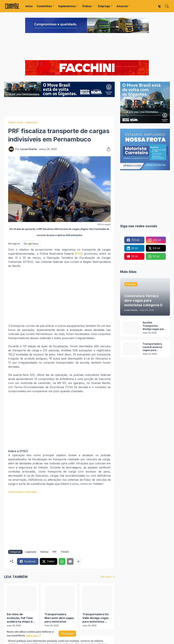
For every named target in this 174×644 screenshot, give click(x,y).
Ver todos (106, 577)
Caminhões (44, 6)
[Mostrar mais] (78, 561)
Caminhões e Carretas (22, 492)
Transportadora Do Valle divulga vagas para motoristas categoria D (95, 618)
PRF (79, 254)
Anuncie (122, 6)
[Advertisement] (87, 47)
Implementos (67, 6)
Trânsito (65, 552)
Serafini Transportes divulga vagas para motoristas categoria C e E (154, 326)
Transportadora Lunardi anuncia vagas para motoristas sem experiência (152, 347)
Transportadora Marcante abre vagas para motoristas (59, 618)
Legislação (32, 122)
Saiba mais (32, 635)
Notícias (45, 552)
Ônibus (87, 6)
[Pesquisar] (167, 6)
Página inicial (15, 122)
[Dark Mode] (160, 6)
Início (29, 6)
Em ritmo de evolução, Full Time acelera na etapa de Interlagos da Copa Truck (20, 618)
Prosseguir (67, 634)
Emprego (104, 6)
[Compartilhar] (108, 149)
